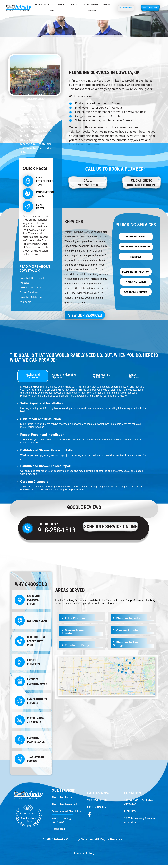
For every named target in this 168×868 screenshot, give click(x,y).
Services (76, 5)
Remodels (136, 259)
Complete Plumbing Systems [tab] (64, 379)
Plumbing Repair (136, 239)
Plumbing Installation (136, 274)
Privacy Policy (84, 856)
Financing (107, 5)
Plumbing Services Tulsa (44, 5)
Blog (52, 11)
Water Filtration (136, 285)
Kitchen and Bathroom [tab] (33, 379)
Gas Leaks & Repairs (136, 295)
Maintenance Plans (92, 5)
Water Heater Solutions (136, 249)
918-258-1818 (57, 533)
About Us (63, 5)
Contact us (92, 11)
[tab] (81, 620)
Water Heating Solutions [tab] (102, 379)
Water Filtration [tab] (134, 379)
